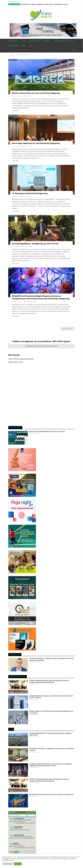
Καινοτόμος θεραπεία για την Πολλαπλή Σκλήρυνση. (36, 143)
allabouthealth (29, 302)
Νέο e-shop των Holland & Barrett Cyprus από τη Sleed (47, 431)
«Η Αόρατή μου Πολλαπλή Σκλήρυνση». (30, 193)
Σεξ (30, 46)
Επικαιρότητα (13, 41)
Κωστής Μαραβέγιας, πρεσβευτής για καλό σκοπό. (35, 244)
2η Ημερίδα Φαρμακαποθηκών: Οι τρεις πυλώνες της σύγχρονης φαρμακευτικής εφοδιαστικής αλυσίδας (51, 765)
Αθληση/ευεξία (34, 41)
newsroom (29, 96)
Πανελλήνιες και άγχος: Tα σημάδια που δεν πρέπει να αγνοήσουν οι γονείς (45, 4)
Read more (16, 111)
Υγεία (24, 41)
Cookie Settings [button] (8, 864)
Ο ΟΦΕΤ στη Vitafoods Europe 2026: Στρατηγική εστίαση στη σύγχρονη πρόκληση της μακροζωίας (49, 681)
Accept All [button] (18, 864)
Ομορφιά (47, 41)
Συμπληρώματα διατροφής (64, 41)
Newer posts (67, 328)
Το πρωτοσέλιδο (14, 4)
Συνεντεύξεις (13, 46)
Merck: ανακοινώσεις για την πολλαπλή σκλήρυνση (36, 93)
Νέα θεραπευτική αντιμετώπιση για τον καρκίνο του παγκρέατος (51, 794)
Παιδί (24, 46)
